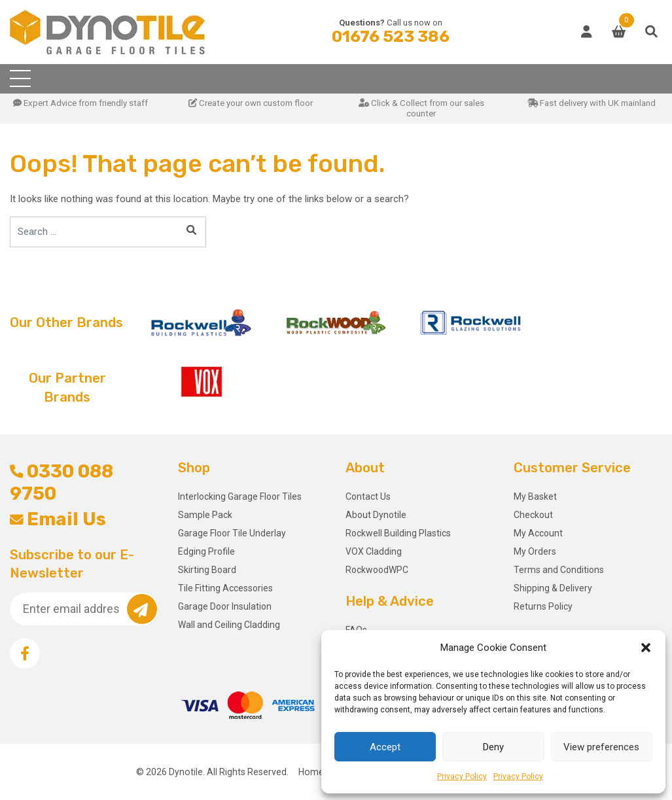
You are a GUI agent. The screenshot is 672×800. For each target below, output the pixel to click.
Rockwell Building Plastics (398, 533)
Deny (493, 747)
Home (311, 772)
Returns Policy (543, 606)
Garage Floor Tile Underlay (232, 533)
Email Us (58, 519)
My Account (538, 533)
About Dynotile (376, 515)
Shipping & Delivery (553, 588)
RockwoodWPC (377, 570)
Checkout (533, 515)
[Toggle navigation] (20, 79)
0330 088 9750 (62, 482)
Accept (385, 747)
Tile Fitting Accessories (225, 588)
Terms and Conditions (559, 570)
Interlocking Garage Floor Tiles (240, 496)
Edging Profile (206, 551)
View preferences (601, 747)
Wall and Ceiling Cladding (229, 625)
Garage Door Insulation (225, 606)
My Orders (535, 551)
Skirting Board (207, 570)
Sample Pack (205, 515)
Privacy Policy (462, 776)
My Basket (535, 496)
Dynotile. (187, 772)
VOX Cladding (374, 551)
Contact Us (368, 496)
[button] (646, 648)
